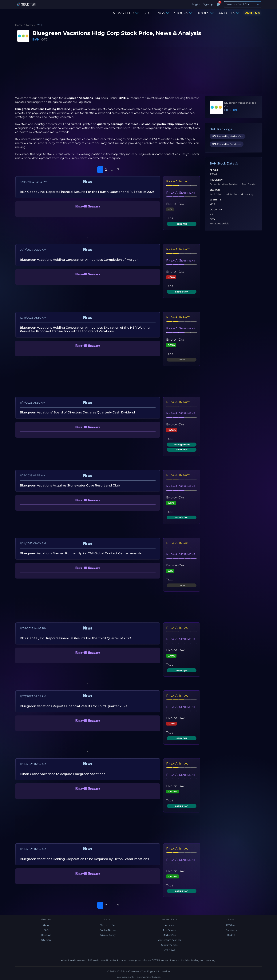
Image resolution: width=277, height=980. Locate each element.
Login (196, 4)
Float (214, 170)
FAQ (46, 930)
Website (216, 200)
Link (212, 204)
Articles (169, 925)
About (46, 925)
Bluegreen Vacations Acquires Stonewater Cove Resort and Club (70, 485)
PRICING (252, 13)
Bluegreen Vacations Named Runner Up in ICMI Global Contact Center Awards (81, 553)
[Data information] (236, 164)
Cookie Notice (108, 930)
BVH (36, 39)
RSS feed (231, 925)
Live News (169, 950)
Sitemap (46, 940)
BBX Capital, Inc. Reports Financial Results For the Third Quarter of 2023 (75, 638)
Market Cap (169, 935)
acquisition (182, 292)
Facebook (231, 930)
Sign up (208, 4)
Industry (216, 180)
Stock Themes (169, 945)
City (212, 219)
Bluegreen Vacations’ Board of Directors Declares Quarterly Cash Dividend (77, 412)
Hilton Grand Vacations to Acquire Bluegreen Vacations (62, 774)
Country (216, 210)
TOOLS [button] (206, 13)
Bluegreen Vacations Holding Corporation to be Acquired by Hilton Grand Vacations (84, 859)
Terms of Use (108, 925)
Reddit (231, 935)
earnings (182, 224)
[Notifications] (218, 4)
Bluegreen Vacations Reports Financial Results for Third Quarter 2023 (73, 706)
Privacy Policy (108, 935)
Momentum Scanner (169, 940)
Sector (215, 190)
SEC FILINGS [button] (156, 13)
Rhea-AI (46, 935)
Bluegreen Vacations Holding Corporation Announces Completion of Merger (79, 260)
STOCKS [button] (183, 13)
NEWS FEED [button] (126, 13)
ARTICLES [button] (229, 13)
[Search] (243, 4)
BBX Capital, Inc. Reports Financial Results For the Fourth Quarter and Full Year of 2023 (87, 192)
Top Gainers (169, 930)
